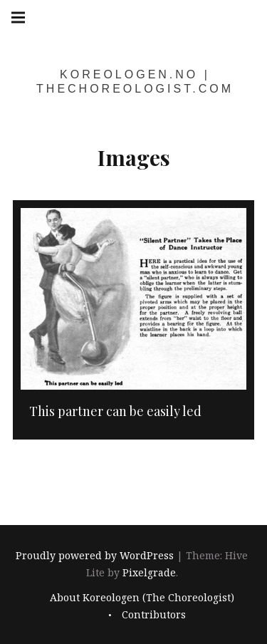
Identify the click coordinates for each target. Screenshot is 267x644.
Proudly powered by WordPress (95, 556)
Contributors (154, 614)
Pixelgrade (149, 573)
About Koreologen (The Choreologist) (142, 597)
